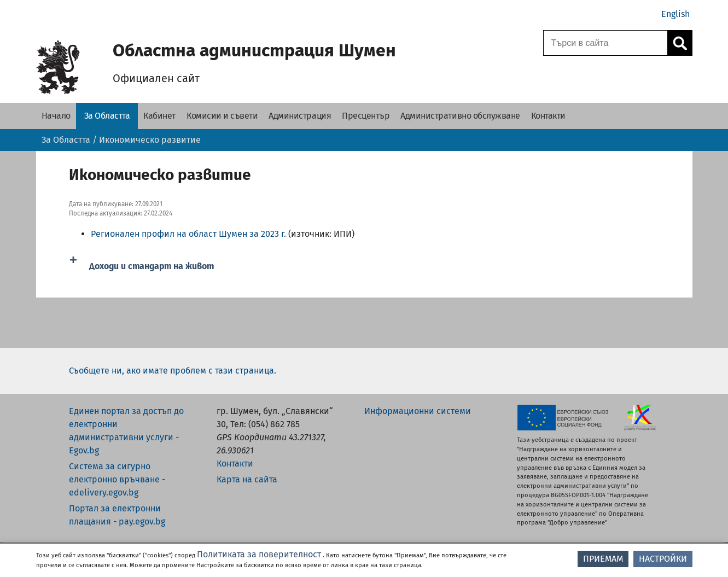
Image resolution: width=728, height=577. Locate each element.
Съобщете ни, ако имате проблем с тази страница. (173, 371)
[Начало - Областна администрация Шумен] (56, 116)
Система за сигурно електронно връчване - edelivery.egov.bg (117, 479)
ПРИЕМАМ (603, 559)
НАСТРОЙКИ (663, 559)
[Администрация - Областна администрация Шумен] (300, 116)
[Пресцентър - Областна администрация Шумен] (366, 116)
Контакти (235, 464)
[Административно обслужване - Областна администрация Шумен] (460, 116)
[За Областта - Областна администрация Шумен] (107, 116)
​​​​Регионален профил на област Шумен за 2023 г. (188, 234)
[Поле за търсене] (604, 43)
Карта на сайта (247, 479)
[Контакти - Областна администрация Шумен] (548, 116)
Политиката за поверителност (259, 554)
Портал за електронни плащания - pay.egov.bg (117, 515)
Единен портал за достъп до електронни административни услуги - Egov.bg (126, 431)
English (675, 14)
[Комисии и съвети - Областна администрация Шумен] (222, 116)
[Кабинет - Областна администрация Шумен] (159, 116)
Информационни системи (418, 411)
